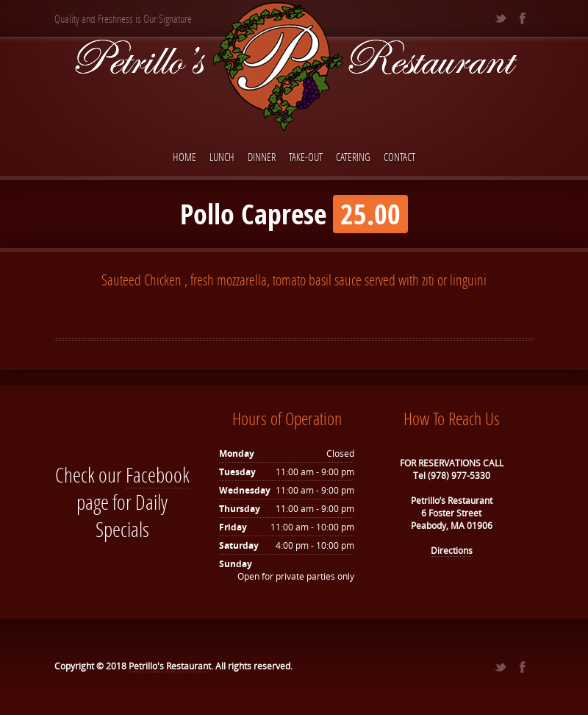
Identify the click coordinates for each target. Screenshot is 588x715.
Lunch (222, 157)
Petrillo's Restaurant (170, 666)
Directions (452, 551)
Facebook (158, 475)
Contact (399, 157)
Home (184, 157)
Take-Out (306, 157)
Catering (353, 157)
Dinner (262, 157)
